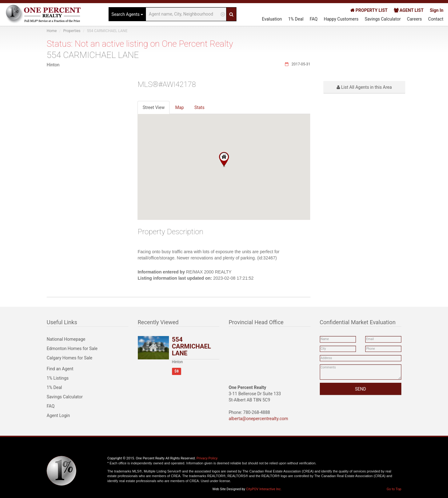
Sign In (436, 10)
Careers (414, 19)
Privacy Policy (207, 458)
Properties (72, 31)
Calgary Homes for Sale (70, 358)
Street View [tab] (154, 107)
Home (52, 31)
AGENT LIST (409, 10)
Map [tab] (180, 107)
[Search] (231, 14)
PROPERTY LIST (369, 10)
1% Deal (296, 19)
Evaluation (272, 19)
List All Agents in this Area (364, 87)
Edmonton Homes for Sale (72, 349)
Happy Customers (341, 19)
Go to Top (394, 489)
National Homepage (66, 339)
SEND (360, 389)
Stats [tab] (199, 107)
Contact (436, 19)
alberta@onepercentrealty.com (258, 419)
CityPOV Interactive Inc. (264, 489)
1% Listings (58, 378)
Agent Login (58, 415)
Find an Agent (60, 369)
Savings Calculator (383, 19)
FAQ (313, 19)
